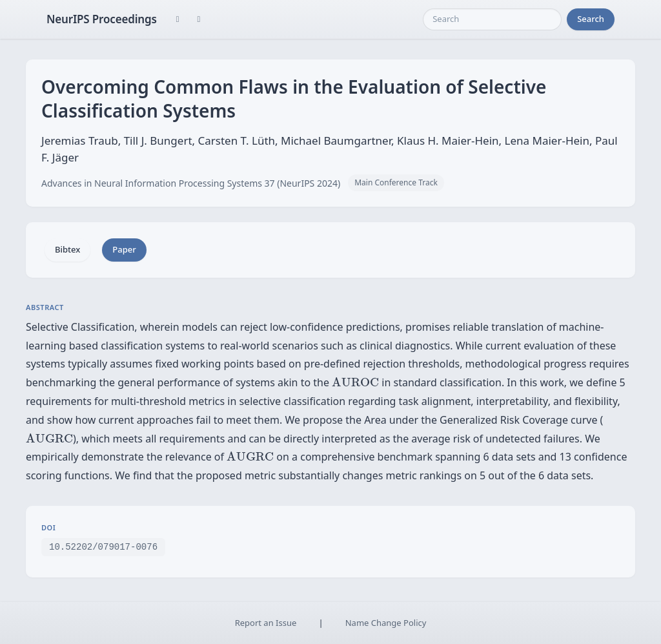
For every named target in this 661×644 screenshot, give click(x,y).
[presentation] (355, 382)
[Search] (492, 19)
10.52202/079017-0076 (103, 546)
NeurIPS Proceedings (102, 19)
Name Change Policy (386, 623)
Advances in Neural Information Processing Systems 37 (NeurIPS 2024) (191, 183)
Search (591, 19)
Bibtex (67, 249)
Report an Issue (266, 623)
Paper (124, 249)
